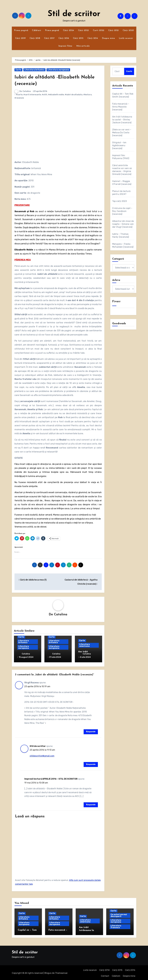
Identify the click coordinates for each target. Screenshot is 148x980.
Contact (105, 975)
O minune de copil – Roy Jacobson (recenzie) (122, 211)
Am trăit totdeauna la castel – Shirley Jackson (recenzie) (122, 120)
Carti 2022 (99, 30)
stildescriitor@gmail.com (42, 755)
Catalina (27, 91)
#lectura (87, 95)
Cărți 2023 (84, 30)
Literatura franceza (116, 926)
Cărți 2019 (20, 38)
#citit (45, 95)
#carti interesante (32, 95)
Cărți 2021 (113, 30)
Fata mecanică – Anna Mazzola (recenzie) (121, 107)
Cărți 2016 (64, 38)
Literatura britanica (34, 70)
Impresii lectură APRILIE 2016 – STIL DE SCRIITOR (51, 778)
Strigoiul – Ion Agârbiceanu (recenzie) (119, 145)
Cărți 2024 (69, 30)
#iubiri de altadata (74, 95)
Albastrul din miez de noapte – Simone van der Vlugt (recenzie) (123, 224)
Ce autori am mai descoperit (119, 915)
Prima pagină (21, 30)
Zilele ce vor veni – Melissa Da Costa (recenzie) (122, 133)
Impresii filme (65, 46)
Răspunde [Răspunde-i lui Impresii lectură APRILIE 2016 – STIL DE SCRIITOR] (91, 804)
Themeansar (61, 972)
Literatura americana (85, 645)
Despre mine (109, 38)
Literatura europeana (58, 70)
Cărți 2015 (78, 38)
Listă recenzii (126, 38)
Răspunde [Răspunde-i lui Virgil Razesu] (91, 731)
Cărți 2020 (128, 30)
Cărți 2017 (49, 38)
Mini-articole (83, 46)
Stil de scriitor (74, 14)
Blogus (48, 972)
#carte (19, 95)
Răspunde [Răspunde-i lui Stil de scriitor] (91, 763)
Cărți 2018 (35, 38)
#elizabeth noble (56, 95)
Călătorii (37, 30)
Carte (18, 70)
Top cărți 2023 (120, 201)
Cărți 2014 (93, 38)
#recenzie (19, 98)
